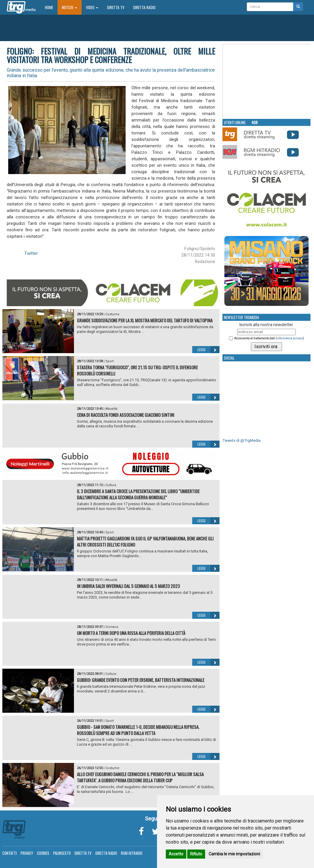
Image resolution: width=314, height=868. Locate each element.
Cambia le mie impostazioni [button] (234, 854)
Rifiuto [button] (196, 854)
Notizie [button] (70, 7)
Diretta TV (116, 7)
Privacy (27, 853)
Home (51, 7)
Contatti (10, 853)
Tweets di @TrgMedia (242, 440)
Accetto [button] (176, 854)
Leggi (209, 350)
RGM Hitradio (132, 853)
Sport (109, 361)
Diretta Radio (144, 7)
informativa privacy (290, 338)
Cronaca (112, 627)
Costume (112, 314)
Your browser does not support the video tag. (267, 81)
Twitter (31, 253)
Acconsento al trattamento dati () (269, 338)
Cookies (43, 853)
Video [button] (92, 7)
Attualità (111, 409)
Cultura (111, 485)
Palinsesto (62, 853)
